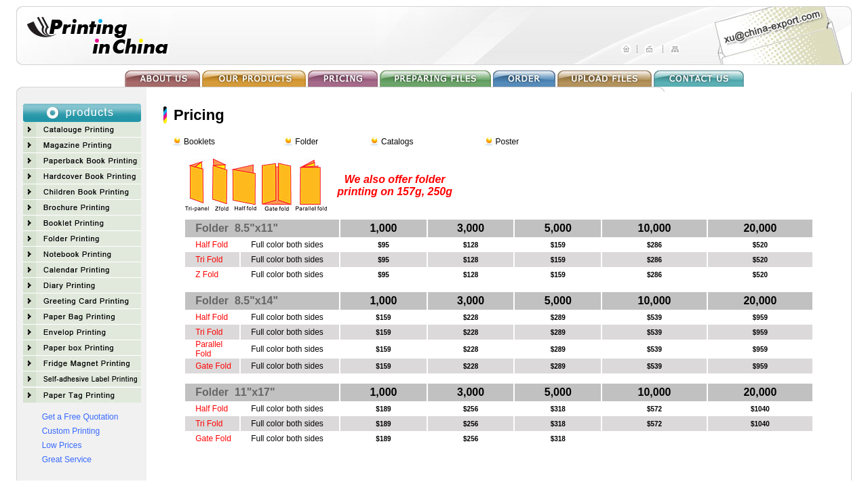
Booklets (199, 142)
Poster (508, 142)
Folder (307, 142)
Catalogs (397, 142)
